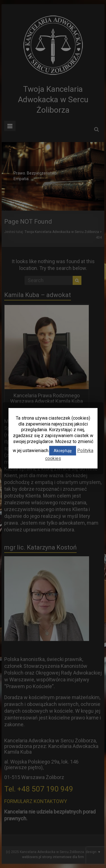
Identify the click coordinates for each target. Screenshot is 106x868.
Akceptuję (63, 451)
